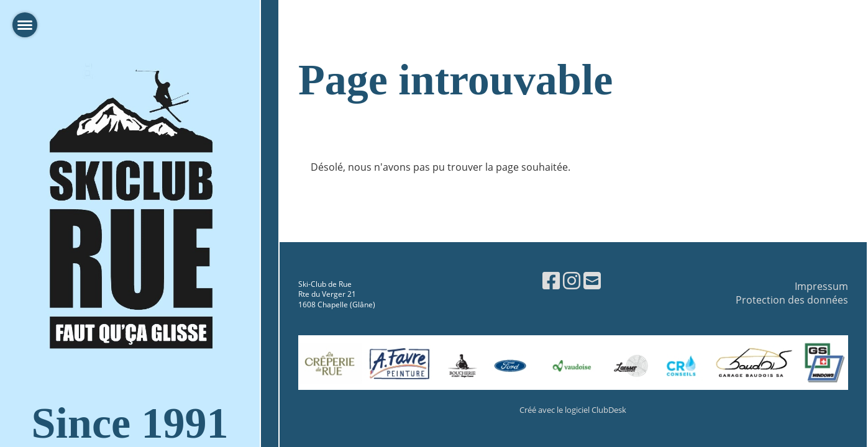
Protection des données (792, 300)
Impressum (821, 286)
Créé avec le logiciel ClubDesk (573, 410)
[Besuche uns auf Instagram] (572, 280)
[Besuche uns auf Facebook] (551, 280)
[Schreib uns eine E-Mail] (592, 280)
